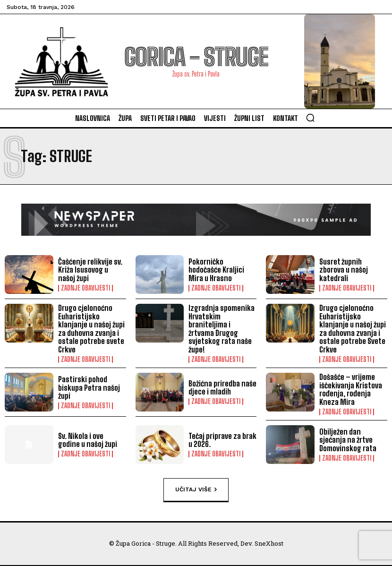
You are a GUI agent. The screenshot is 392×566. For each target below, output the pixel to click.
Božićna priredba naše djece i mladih (222, 388)
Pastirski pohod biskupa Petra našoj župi (89, 387)
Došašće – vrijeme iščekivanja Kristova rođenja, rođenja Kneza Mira (350, 389)
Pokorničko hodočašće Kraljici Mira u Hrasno (216, 270)
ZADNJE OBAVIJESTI (85, 288)
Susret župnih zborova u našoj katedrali (343, 270)
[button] (310, 118)
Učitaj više (196, 489)
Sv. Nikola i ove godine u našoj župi (92, 440)
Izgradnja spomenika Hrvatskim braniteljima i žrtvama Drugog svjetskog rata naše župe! (221, 329)
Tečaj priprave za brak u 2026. (222, 440)
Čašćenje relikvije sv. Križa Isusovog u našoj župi (92, 270)
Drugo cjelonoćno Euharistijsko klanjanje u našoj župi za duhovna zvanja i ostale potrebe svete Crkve (91, 329)
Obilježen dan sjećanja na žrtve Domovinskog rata (353, 439)
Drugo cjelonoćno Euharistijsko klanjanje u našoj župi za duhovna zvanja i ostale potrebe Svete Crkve (352, 329)
